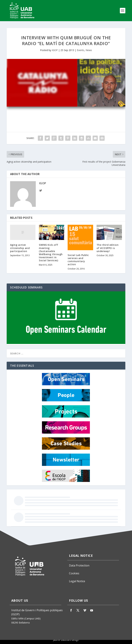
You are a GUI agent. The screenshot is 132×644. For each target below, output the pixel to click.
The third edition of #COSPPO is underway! (108, 248)
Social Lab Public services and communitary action (78, 260)
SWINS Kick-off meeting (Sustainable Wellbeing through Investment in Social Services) (51, 253)
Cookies (74, 573)
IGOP (55, 50)
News (89, 50)
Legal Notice (77, 581)
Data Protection (79, 565)
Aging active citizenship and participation (20, 248)
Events (81, 50)
